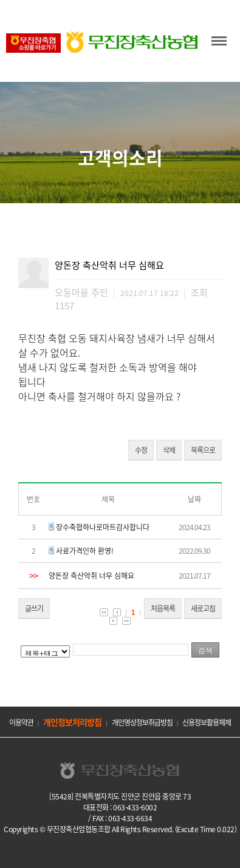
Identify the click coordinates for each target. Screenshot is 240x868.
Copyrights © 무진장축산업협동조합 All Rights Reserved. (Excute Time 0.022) (120, 829)
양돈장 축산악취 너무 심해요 (91, 576)
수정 (141, 450)
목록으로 (203, 450)
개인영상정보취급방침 (142, 722)
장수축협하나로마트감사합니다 (103, 527)
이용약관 (21, 722)
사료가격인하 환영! (85, 551)
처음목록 (163, 608)
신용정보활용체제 (207, 722)
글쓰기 (34, 608)
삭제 (169, 450)
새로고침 (203, 608)
